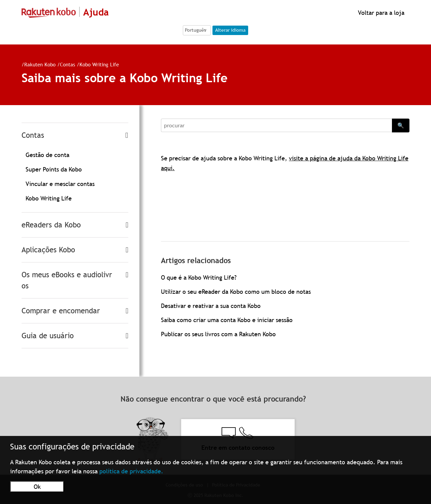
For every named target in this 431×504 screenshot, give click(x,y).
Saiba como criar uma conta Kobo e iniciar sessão (227, 320)
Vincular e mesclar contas (60, 184)
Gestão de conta (47, 155)
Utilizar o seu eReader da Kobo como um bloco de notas (236, 292)
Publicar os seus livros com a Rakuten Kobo (218, 334)
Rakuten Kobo (40, 64)
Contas (68, 64)
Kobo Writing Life (99, 64)
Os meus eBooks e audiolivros (67, 280)
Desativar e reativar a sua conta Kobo (211, 306)
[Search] (276, 125)
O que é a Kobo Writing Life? (199, 277)
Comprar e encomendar (61, 311)
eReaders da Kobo (51, 225)
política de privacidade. (131, 471)
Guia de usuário (48, 336)
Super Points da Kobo (54, 169)
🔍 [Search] (401, 125)
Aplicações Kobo (48, 250)
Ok (37, 487)
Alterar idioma (230, 30)
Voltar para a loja (380, 13)
